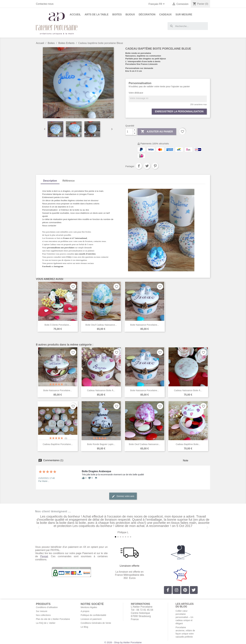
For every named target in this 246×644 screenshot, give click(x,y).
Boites (117, 15)
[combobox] (188, 26)
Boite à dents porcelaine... (58, 325)
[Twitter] (194, 590)
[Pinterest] (185, 590)
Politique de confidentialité (93, 615)
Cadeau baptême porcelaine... (58, 444)
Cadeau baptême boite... (188, 444)
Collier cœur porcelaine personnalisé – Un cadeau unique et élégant (184, 617)
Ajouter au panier (157, 132)
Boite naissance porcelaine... (145, 325)
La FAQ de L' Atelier (46, 623)
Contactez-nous (45, 4)
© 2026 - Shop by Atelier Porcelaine (123, 642)
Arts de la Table (97, 15)
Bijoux (130, 15)
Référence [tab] (68, 181)
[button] (39, 527)
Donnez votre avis (123, 496)
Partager (139, 166)
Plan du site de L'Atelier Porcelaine (53, 619)
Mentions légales (89, 607)
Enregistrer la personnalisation (179, 111)
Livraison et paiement (91, 619)
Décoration (147, 15)
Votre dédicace (136, 93)
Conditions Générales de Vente (96, 623)
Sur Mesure (184, 15)
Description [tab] (50, 181)
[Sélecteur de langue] (157, 4)
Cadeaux (165, 15)
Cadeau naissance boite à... (101, 390)
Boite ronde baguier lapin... (101, 444)
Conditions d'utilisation (47, 607)
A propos (85, 611)
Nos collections (43, 615)
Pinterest (155, 166)
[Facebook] (168, 590)
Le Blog (84, 627)
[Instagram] (176, 590)
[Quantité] (129, 132)
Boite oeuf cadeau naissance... (101, 325)
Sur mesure (42, 611)
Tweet (147, 166)
